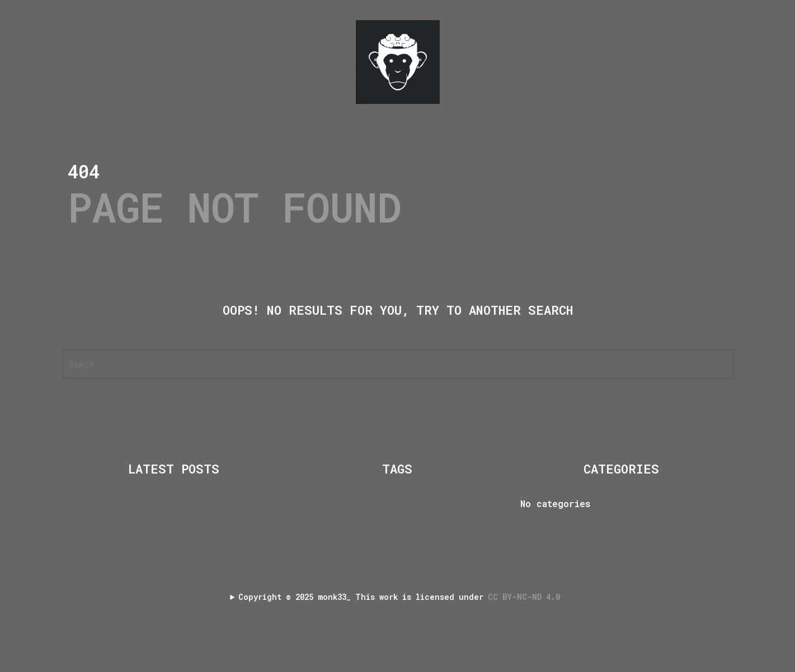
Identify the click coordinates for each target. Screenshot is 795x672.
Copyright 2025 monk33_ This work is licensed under (401, 597)
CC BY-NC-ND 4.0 (526, 597)
